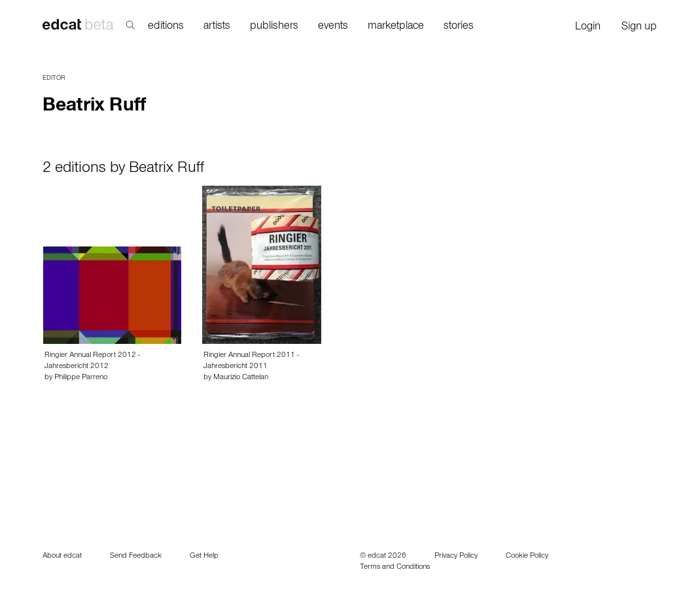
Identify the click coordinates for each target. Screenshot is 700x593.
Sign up (639, 28)
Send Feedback (136, 556)
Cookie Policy (527, 556)
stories (459, 27)
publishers (274, 27)
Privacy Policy (456, 556)
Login (588, 28)
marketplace (396, 27)
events (333, 27)
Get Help (204, 556)
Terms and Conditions (395, 568)
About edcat (62, 556)
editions (166, 27)
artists (217, 27)
